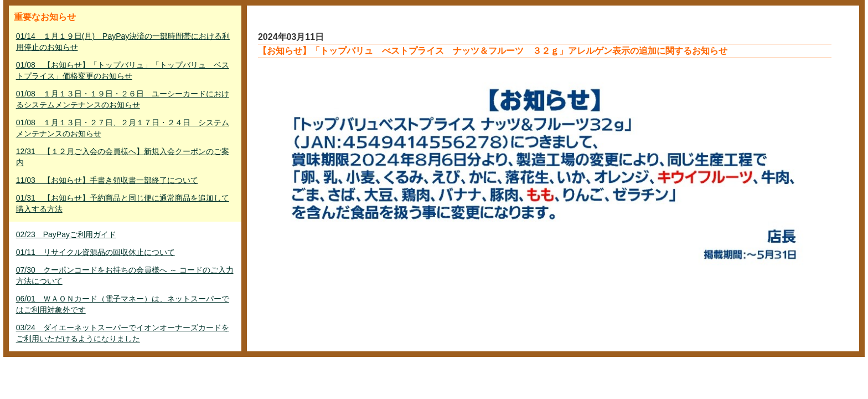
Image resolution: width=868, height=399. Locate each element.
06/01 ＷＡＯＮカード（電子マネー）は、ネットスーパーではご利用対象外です (123, 304)
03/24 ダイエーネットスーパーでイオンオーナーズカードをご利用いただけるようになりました (123, 333)
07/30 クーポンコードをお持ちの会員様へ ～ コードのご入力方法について (125, 275)
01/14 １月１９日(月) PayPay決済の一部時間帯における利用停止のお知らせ (123, 42)
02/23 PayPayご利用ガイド (66, 234)
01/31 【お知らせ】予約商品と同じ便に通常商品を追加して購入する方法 (123, 203)
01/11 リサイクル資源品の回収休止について (95, 252)
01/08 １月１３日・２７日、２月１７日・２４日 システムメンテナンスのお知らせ (123, 128)
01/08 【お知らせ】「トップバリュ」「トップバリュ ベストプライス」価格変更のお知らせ (123, 70)
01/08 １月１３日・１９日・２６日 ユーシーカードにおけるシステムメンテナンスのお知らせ (123, 99)
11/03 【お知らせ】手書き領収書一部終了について (107, 180)
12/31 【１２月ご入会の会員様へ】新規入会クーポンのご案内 (123, 157)
